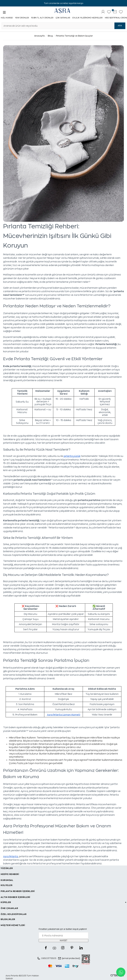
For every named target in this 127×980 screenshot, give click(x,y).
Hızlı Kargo (7, 18)
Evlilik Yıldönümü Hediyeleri (87, 18)
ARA (120, 26)
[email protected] (71, 958)
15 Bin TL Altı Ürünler (42, 18)
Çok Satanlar (63, 18)
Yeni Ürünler (22, 18)
